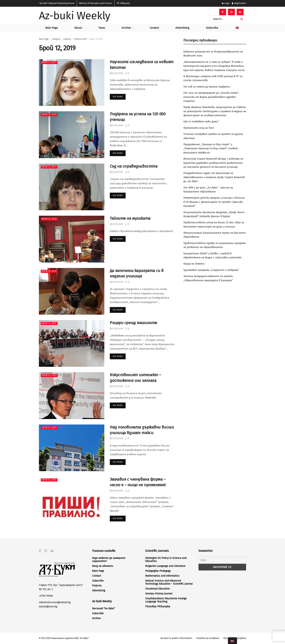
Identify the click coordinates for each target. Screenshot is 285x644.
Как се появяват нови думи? (201, 122)
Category (56, 39)
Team (102, 28)
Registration (239, 3)
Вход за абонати (103, 566)
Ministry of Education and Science (96, 3)
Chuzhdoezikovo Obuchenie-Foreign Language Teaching (166, 600)
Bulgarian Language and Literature (165, 566)
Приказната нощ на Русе (199, 128)
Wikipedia (123, 3)
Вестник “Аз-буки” (104, 609)
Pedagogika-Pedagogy (158, 571)
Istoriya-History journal (159, 594)
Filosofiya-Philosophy (158, 607)
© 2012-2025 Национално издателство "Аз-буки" (64, 638)
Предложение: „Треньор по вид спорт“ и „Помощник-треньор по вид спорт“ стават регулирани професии (211, 149)
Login (226, 3)
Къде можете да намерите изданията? (109, 560)
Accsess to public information (176, 638)
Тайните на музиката (130, 218)
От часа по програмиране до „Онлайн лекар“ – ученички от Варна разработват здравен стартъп (212, 97)
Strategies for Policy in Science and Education (166, 560)
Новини (67, 39)
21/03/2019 (116, 73)
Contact (154, 28)
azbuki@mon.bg (48, 606)
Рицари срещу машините (134, 323)
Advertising (182, 28)
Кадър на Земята (194, 264)
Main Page (52, 28)
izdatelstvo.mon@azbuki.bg (55, 602)
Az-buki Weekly (75, 16)
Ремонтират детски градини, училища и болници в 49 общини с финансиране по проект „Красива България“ (214, 202)
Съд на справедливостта (134, 166)
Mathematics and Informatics (162, 576)
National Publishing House (57, 3)
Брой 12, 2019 (96, 39)
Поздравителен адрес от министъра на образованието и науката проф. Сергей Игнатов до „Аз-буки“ (214, 177)
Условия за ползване (208, 638)
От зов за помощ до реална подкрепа (207, 87)
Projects (97, 586)
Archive (126, 28)
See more (118, 97)
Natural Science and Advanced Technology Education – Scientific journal (169, 582)
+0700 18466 (46, 596)
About (78, 28)
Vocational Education (157, 589)
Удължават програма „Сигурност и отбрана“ (211, 270)
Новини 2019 (80, 39)
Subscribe (212, 28)
